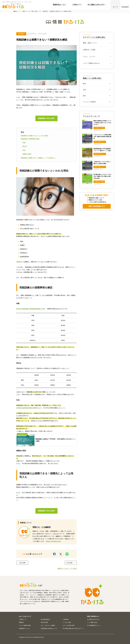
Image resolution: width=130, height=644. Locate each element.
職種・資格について (90, 43)
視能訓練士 (21, 34)
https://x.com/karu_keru (53, 541)
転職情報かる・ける (24, 629)
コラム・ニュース (89, 57)
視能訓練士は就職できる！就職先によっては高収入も (38, 158)
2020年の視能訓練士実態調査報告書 (28, 309)
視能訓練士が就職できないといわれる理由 (34, 136)
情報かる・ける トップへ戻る (67, 568)
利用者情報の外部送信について (49, 629)
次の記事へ (71, 563)
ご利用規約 (66, 619)
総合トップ (18, 11)
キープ (115, 7)
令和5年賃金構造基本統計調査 (26, 408)
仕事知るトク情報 (89, 50)
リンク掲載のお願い (92, 622)
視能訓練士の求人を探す (46, 118)
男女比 (25, 146)
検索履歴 (125, 7)
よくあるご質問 (67, 622)
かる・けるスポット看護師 (48, 625)
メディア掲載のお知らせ (91, 63)
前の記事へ (22, 563)
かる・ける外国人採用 (69, 625)
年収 (24, 150)
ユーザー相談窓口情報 (25, 625)
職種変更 (21, 622)
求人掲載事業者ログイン (94, 625)
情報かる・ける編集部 (42, 527)
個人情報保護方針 (45, 619)
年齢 (24, 143)
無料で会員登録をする (97, 206)
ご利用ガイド (22, 619)
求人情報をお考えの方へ (94, 619)
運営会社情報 (44, 622)
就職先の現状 (27, 154)
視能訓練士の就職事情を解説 (30, 139)
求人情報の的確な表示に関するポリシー (73, 629)
